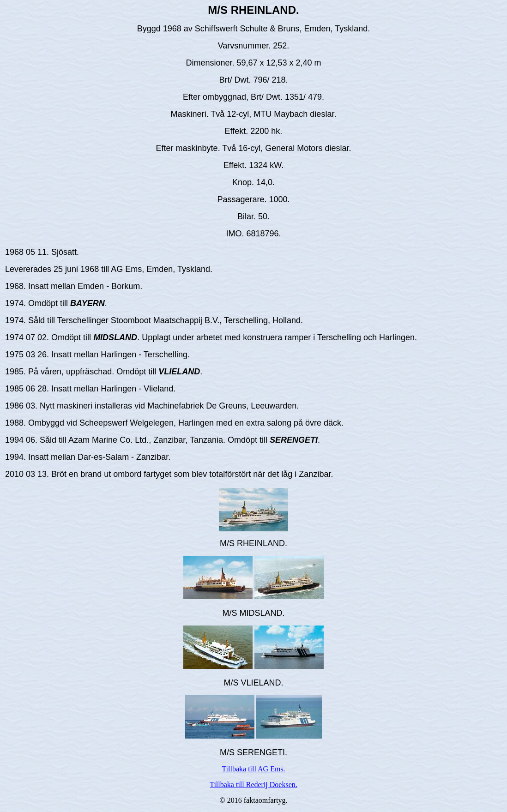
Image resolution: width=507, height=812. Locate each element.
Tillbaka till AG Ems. (253, 769)
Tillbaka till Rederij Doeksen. (253, 785)
